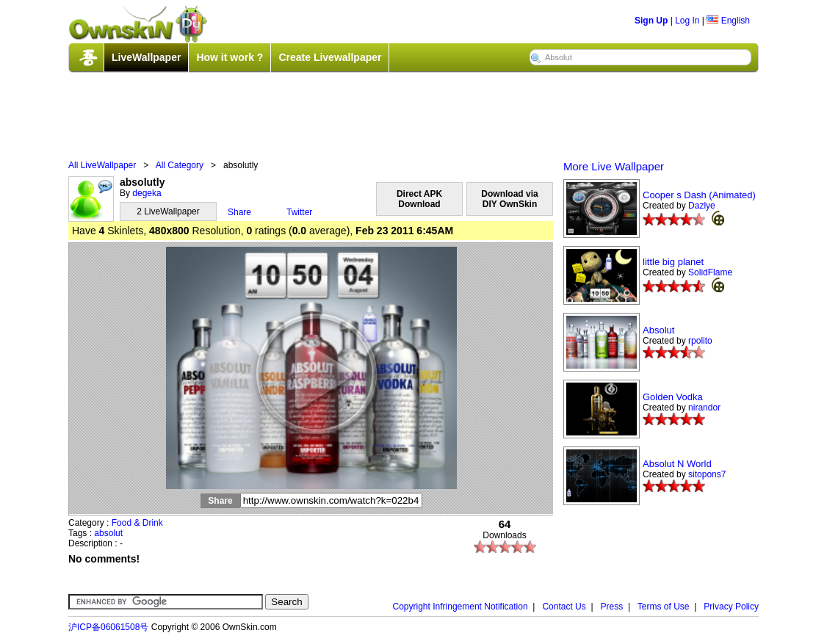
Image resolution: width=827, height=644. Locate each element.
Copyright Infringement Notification (461, 607)
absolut (108, 533)
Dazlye (702, 206)
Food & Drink (137, 523)
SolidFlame (710, 272)
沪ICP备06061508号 (108, 627)
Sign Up (651, 21)
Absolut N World (677, 464)
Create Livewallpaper (330, 57)
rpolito (700, 341)
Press (612, 607)
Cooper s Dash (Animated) (699, 195)
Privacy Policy (731, 607)
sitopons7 (707, 474)
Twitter (299, 212)
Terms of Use (664, 607)
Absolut (658, 330)
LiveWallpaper (146, 57)
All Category (180, 165)
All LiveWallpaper (102, 165)
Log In (687, 21)
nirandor (704, 408)
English (728, 21)
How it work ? (230, 57)
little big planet (673, 262)
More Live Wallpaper (614, 166)
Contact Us (564, 607)
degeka (147, 193)
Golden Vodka (673, 397)
